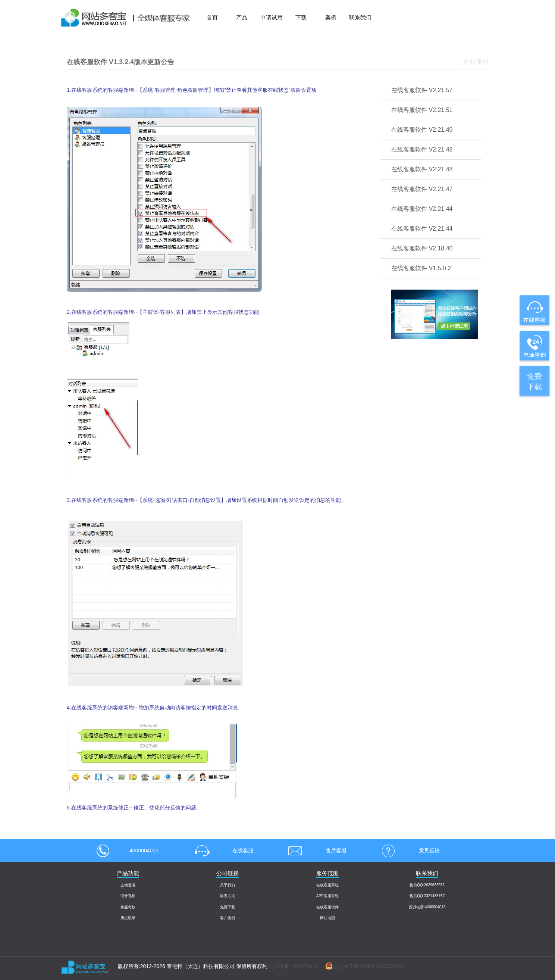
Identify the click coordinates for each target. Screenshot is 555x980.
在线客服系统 (327, 885)
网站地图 (327, 918)
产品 (242, 17)
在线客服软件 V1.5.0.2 (421, 268)
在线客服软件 (327, 907)
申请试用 (272, 17)
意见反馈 (408, 851)
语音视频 (128, 896)
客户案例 (228, 918)
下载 (301, 17)
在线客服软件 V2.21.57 (422, 90)
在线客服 (222, 851)
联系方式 (228, 896)
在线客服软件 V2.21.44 (422, 209)
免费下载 (228, 907)
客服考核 (128, 907)
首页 (212, 17)
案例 (331, 17)
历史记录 (128, 918)
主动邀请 (128, 885)
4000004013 (128, 851)
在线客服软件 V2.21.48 (422, 149)
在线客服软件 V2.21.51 (422, 110)
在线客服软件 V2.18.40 (422, 248)
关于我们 (228, 885)
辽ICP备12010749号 (294, 966)
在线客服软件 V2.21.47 (422, 189)
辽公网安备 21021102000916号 (362, 966)
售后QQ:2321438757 (427, 896)
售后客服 (315, 851)
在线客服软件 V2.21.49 (422, 130)
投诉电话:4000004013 (427, 907)
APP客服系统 (327, 896)
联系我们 (360, 17)
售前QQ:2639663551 (427, 885)
